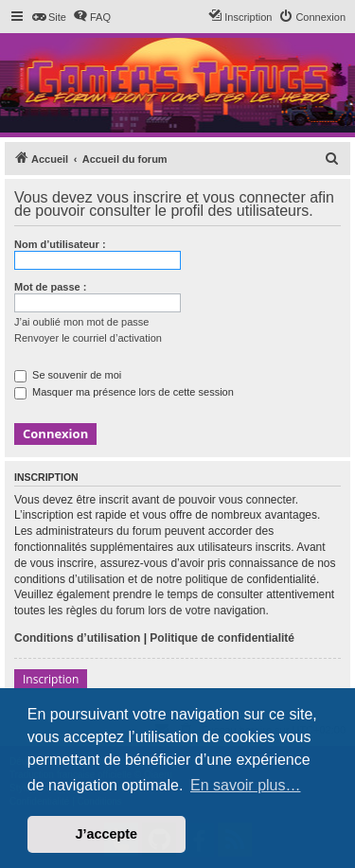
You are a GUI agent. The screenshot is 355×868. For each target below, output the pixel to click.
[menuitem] (49, 17)
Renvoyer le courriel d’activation (88, 338)
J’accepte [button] (107, 834)
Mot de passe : (50, 287)
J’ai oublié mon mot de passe (81, 322)
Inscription (51, 679)
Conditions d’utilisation (77, 638)
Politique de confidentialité (222, 638)
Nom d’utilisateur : (60, 244)
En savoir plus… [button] (246, 785)
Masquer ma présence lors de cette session (124, 392)
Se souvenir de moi (68, 375)
